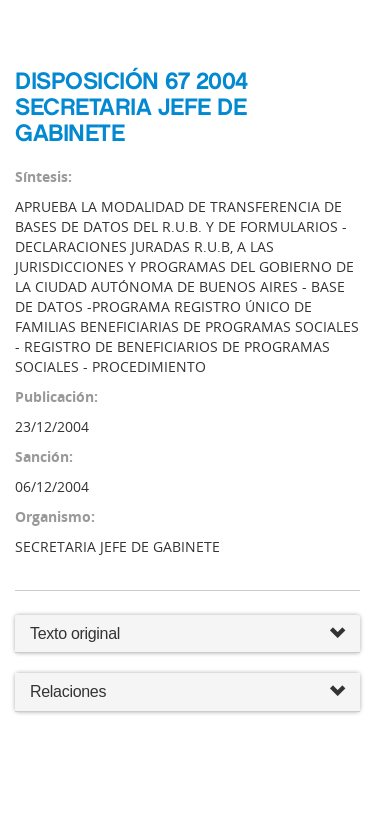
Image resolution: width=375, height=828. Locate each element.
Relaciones (187, 692)
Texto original (75, 633)
